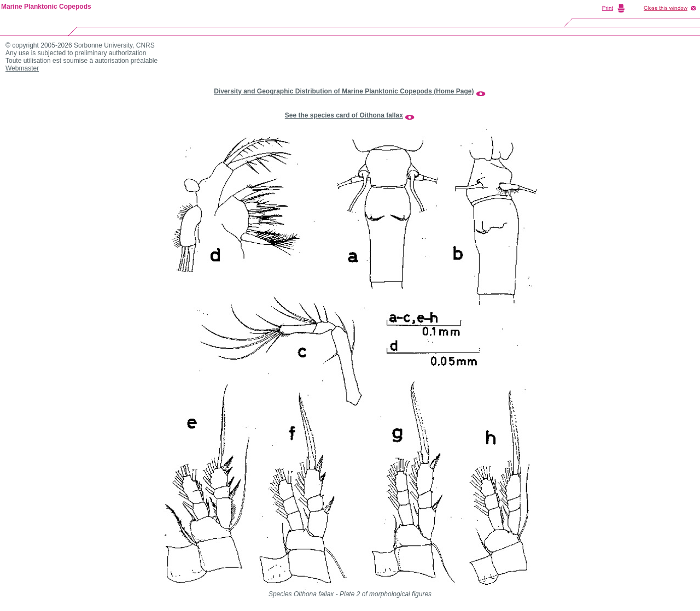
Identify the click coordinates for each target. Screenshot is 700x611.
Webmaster (22, 68)
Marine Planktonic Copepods (46, 7)
